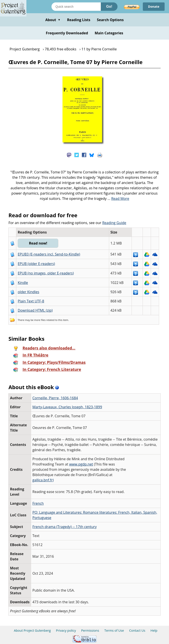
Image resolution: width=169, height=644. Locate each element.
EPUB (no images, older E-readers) (46, 273)
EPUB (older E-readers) (36, 264)
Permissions (90, 630)
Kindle (23, 283)
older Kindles (28, 292)
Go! (109, 6)
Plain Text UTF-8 (31, 301)
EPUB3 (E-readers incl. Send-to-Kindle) (49, 254)
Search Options (110, 20)
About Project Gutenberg (32, 630)
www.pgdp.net (81, 464)
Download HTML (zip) (35, 310)
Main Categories (109, 33)
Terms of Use (114, 630)
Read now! (38, 243)
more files (40, 320)
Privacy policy (66, 630)
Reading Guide (114, 223)
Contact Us (137, 630)
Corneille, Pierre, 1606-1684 (55, 398)
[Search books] (76, 7)
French (38, 503)
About (53, 20)
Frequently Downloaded (67, 33)
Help (154, 630)
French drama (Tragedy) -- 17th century (64, 527)
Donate (154, 6)
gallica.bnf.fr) (43, 480)
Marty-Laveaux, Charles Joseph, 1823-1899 (67, 407)
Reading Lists (79, 20)
